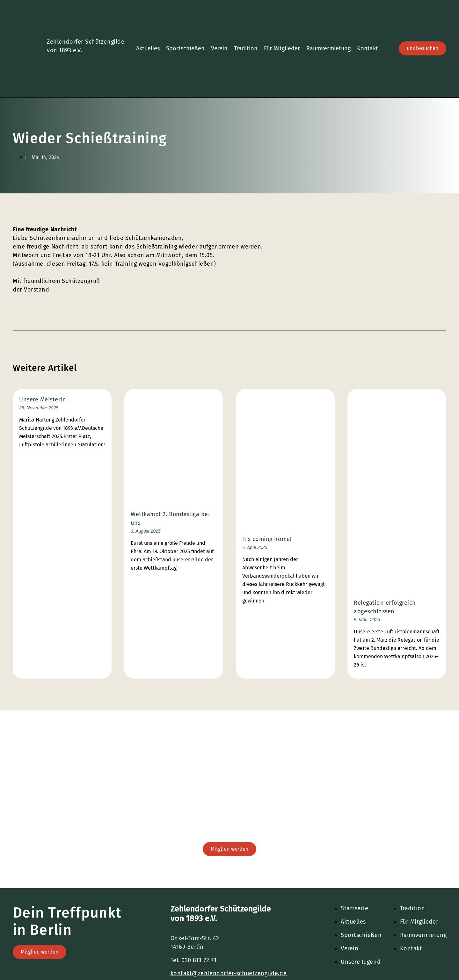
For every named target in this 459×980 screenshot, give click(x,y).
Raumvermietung (328, 48)
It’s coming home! (267, 539)
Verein (219, 48)
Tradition (246, 48)
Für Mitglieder (282, 48)
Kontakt (368, 48)
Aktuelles (148, 48)
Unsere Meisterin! (43, 400)
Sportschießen (185, 48)
